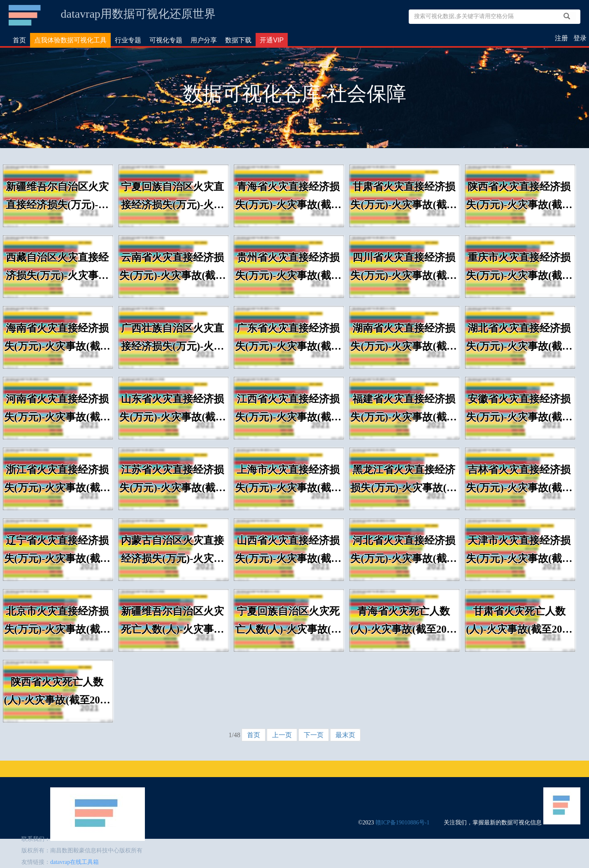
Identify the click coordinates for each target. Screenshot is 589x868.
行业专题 (128, 40)
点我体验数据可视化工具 (70, 40)
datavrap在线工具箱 (74, 862)
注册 (561, 38)
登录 (580, 38)
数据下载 (238, 40)
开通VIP (272, 40)
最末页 (345, 735)
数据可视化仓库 (25, 15)
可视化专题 (166, 40)
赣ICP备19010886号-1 (402, 823)
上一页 (282, 735)
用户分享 (204, 40)
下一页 (314, 735)
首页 (19, 40)
